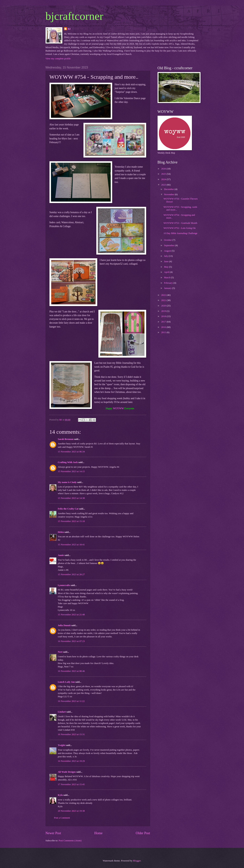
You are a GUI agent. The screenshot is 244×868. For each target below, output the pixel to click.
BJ (69, 29)
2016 (164, 327)
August (168, 251)
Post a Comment (62, 818)
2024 (164, 179)
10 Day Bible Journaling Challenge (181, 233)
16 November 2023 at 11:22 (71, 701)
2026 (164, 169)
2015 (164, 332)
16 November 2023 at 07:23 (71, 641)
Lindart (62, 712)
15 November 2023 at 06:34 (71, 452)
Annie (61, 555)
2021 (164, 300)
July (166, 256)
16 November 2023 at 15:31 (71, 734)
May (167, 267)
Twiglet (62, 745)
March (168, 278)
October (168, 240)
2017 (164, 322)
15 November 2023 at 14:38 (71, 498)
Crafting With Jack (68, 462)
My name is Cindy (67, 482)
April (167, 272)
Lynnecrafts (64, 585)
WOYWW (118, 408)
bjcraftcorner (74, 16)
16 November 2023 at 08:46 (71, 671)
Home (98, 833)
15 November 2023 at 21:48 (71, 615)
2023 (164, 185)
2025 (164, 174)
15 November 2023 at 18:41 (71, 545)
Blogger (137, 861)
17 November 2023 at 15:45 (71, 784)
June (167, 261)
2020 (164, 306)
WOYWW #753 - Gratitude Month (180, 223)
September (170, 245)
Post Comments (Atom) (70, 841)
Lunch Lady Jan (66, 682)
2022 (164, 295)
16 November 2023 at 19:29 (71, 761)
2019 (164, 311)
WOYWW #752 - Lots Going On (180, 228)
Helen (61, 532)
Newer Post (53, 833)
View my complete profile (58, 59)
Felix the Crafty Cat (68, 509)
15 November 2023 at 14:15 (71, 471)
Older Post (143, 833)
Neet (60, 652)
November (170, 194)
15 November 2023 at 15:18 (71, 521)
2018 (164, 316)
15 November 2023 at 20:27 (71, 574)
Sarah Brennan (66, 439)
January (168, 288)
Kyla (60, 795)
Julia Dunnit (64, 625)
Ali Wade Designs (67, 772)
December (169, 189)
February (169, 283)
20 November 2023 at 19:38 (71, 811)
